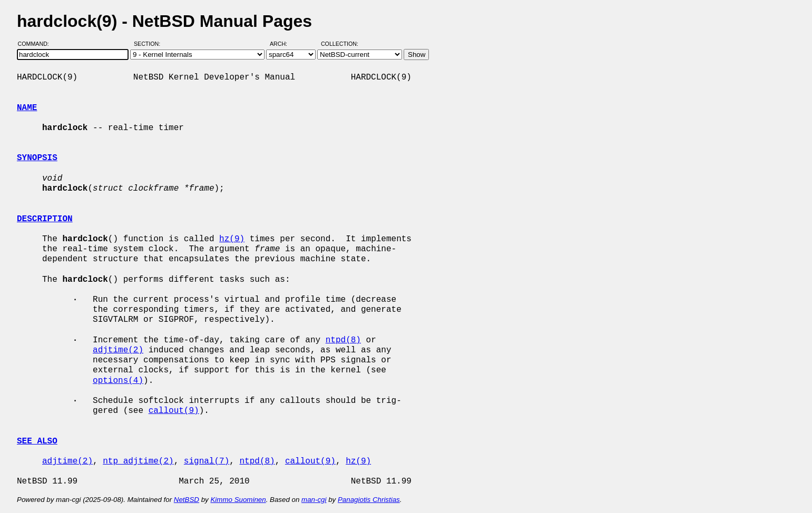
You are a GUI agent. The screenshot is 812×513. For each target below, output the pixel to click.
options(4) (118, 381)
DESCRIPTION (45, 219)
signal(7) (207, 461)
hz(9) (232, 239)
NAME (27, 108)
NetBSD (187, 500)
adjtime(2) (118, 350)
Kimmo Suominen (238, 500)
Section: (149, 44)
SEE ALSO (37, 441)
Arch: (283, 44)
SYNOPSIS (37, 158)
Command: (37, 44)
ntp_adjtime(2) (138, 461)
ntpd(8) (343, 340)
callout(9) (174, 411)
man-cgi (314, 500)
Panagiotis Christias (369, 500)
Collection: (340, 44)
